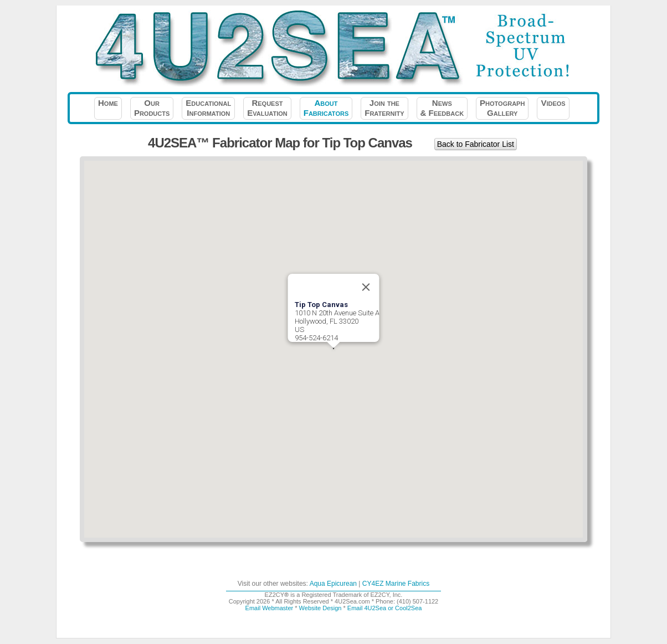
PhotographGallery (502, 108)
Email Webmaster (270, 608)
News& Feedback (442, 108)
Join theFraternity (384, 108)
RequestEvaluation (267, 108)
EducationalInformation (208, 108)
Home (108, 108)
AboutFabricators (326, 108)
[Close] (366, 287)
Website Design (320, 608)
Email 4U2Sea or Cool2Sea (385, 608)
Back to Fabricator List (476, 144)
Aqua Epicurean (333, 584)
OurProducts (152, 108)
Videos (553, 108)
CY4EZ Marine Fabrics (396, 584)
